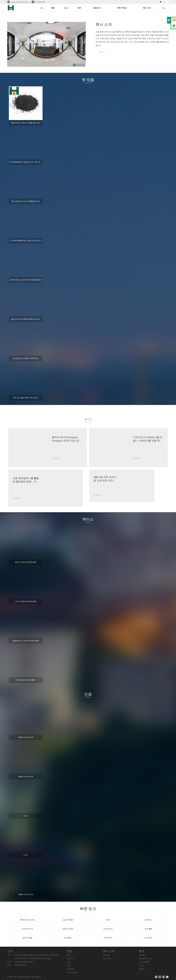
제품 (53, 8)
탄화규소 (142, 969)
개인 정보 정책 (72, 972)
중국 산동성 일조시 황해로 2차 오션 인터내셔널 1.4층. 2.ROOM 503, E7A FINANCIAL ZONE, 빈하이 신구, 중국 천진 (37, 957)
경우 (79, 8)
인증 (69, 965)
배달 (69, 955)
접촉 (10, 951)
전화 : (9, 965)
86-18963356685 (40, 2)
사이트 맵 (70, 969)
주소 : (9, 955)
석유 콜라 (142, 955)
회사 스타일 (107, 959)
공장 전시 (97, 8)
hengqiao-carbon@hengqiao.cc (20, 2)
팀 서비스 (70, 959)
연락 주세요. (122, 8)
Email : (9, 962)
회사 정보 (106, 955)
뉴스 (66, 8)
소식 (69, 962)
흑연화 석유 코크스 (146, 959)
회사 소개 (147, 8)
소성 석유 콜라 (144, 962)
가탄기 (141, 965)
